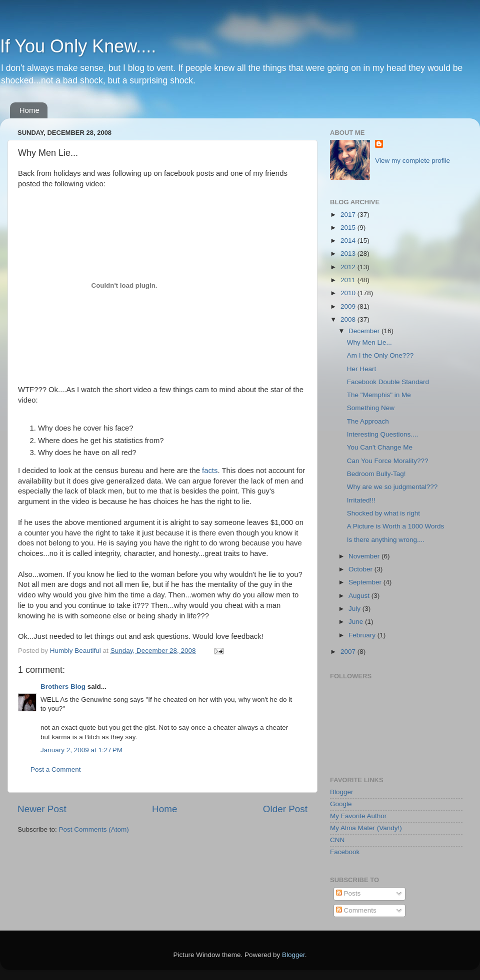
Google (341, 804)
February (363, 635)
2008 (349, 319)
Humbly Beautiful (76, 651)
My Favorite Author (358, 816)
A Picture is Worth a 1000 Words (396, 526)
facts (210, 471)
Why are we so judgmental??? (392, 487)
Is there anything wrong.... (386, 540)
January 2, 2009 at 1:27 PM (81, 750)
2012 (349, 267)
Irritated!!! (361, 500)
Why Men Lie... (369, 342)
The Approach (368, 421)
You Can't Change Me (380, 447)
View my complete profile (412, 161)
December (365, 331)
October (361, 569)
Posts (348, 893)
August (360, 596)
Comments (356, 910)
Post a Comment (56, 769)
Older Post (285, 809)
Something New (371, 408)
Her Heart (362, 369)
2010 (349, 293)
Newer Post (42, 809)
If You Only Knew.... (78, 46)
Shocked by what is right (383, 513)
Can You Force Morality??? (388, 461)
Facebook (345, 852)
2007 (349, 652)
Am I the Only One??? (380, 355)
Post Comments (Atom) (94, 829)
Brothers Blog (63, 687)
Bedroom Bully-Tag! (376, 474)
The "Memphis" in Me (379, 395)
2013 (349, 253)
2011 (349, 280)
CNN (337, 840)
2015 (349, 228)
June (357, 622)
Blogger (342, 792)
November (365, 556)
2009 (349, 306)
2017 (349, 215)
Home (29, 110)
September (366, 582)
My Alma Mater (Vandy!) (366, 828)
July (355, 609)
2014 (349, 241)
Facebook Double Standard (388, 382)
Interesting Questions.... (383, 434)
